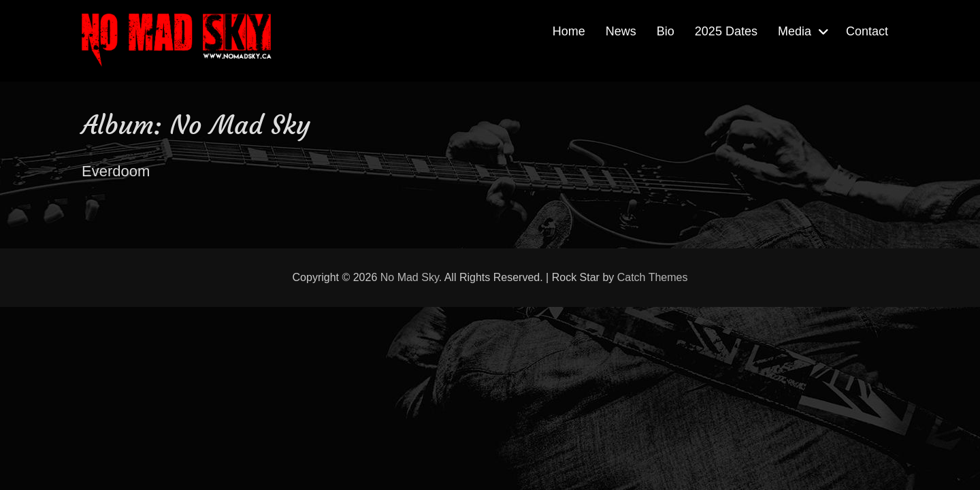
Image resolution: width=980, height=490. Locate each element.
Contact (867, 31)
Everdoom (116, 171)
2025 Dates (726, 31)
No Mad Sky (410, 277)
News (621, 31)
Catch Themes (653, 277)
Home (569, 31)
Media (795, 31)
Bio (666, 31)
